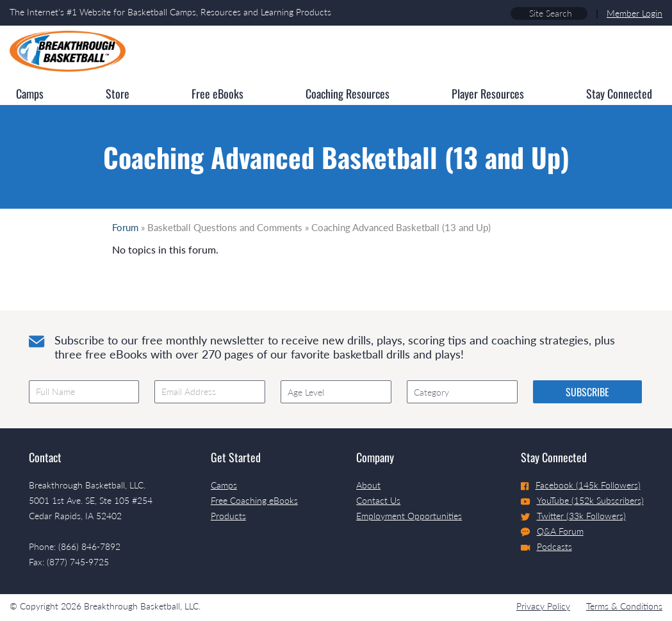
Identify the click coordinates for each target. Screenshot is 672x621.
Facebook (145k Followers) (581, 485)
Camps (224, 485)
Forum (125, 227)
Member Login (635, 13)
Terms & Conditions (624, 606)
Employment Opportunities (409, 516)
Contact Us (378, 500)
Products (228, 516)
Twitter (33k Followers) (573, 516)
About (368, 485)
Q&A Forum (552, 531)
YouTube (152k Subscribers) (582, 500)
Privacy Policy (543, 606)
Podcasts (546, 546)
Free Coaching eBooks (254, 500)
